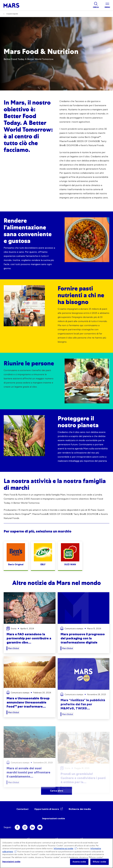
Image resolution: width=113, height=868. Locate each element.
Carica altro (57, 791)
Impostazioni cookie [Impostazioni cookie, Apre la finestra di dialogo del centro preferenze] (11, 862)
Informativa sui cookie (63, 849)
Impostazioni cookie (54, 818)
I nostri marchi (12, 14)
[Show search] (96, 5)
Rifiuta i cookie (99, 862)
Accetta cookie (79, 862)
